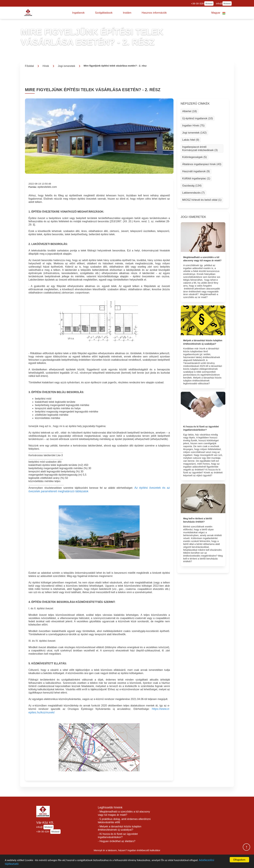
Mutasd (209, 3)
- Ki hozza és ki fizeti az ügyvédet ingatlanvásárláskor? (118, 836)
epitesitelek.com (47, 187)
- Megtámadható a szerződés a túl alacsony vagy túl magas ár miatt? (124, 813)
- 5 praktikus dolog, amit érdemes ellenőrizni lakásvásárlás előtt (124, 821)
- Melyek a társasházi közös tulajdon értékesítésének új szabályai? (120, 828)
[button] (78, 13)
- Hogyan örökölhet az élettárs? (117, 841)
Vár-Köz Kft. (45, 823)
